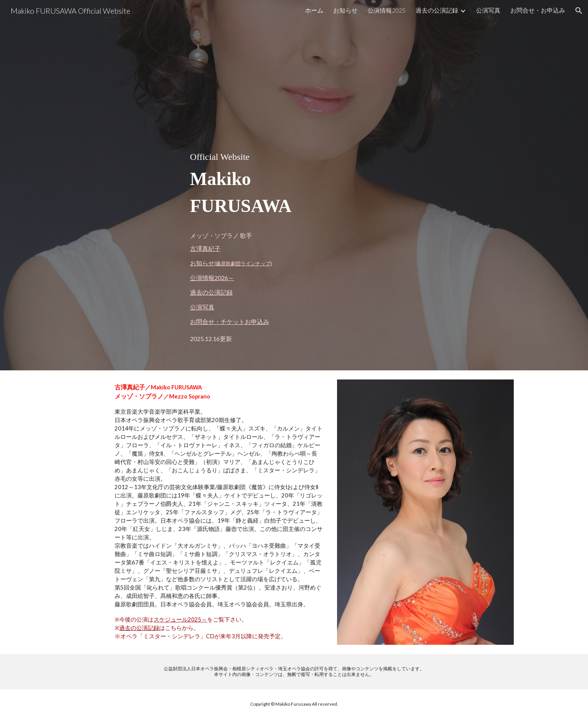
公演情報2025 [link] (387, 10)
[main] (294, 185)
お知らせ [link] (345, 10)
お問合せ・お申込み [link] (538, 10)
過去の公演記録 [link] (437, 10)
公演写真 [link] (488, 10)
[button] (579, 11)
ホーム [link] (314, 10)
